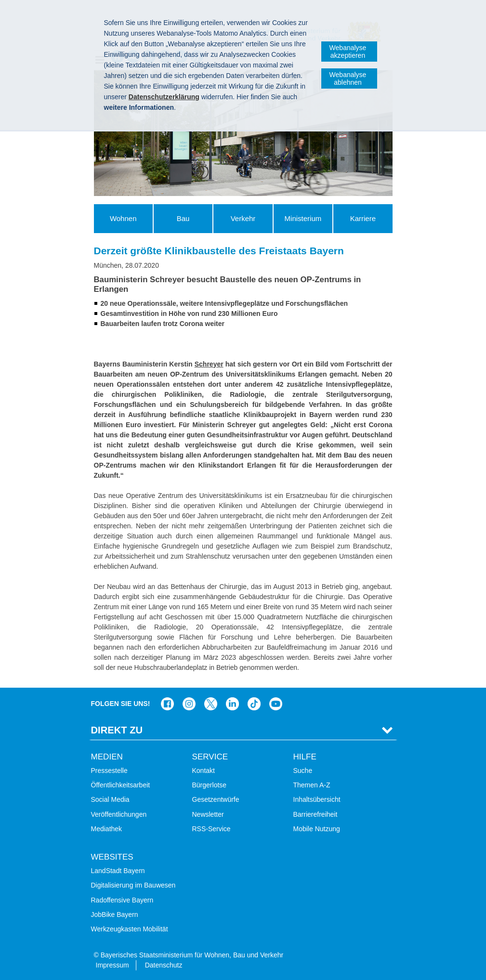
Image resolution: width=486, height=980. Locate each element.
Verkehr (243, 218)
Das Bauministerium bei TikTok (254, 704)
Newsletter (208, 814)
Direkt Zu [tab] (117, 730)
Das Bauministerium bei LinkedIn (232, 704)
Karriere (363, 218)
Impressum (112, 965)
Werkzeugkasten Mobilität (130, 929)
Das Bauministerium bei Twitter (211, 704)
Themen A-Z (312, 785)
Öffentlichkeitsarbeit (121, 785)
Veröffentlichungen (119, 814)
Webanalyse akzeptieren (348, 52)
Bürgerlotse (210, 785)
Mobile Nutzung (317, 829)
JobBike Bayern (115, 915)
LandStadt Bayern (118, 871)
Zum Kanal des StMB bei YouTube (276, 704)
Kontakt (204, 771)
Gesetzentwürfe (216, 799)
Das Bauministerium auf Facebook (167, 704)
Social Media (110, 799)
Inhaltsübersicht (317, 799)
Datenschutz (164, 965)
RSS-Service (211, 829)
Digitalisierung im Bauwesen (133, 885)
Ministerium (303, 218)
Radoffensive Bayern (122, 900)
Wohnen (123, 218)
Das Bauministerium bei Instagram (189, 704)
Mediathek (107, 829)
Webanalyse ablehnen (348, 78)
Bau (183, 218)
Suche (303, 771)
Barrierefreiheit (315, 814)
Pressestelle (109, 771)
